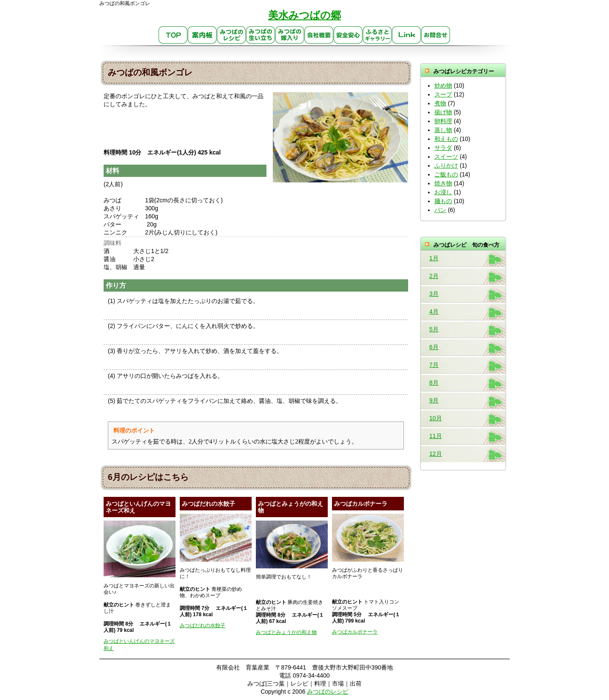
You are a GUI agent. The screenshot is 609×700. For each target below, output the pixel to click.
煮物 (440, 103)
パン (440, 210)
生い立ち (261, 35)
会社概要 (319, 35)
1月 (434, 258)
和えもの (446, 139)
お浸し (443, 192)
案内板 (202, 35)
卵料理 (443, 121)
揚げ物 (443, 112)
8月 (434, 383)
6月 (434, 347)
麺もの (443, 201)
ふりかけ (446, 165)
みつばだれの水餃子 (203, 626)
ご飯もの (446, 174)
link (407, 35)
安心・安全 (348, 35)
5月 (434, 329)
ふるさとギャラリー (377, 35)
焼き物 (443, 183)
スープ (443, 94)
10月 (436, 418)
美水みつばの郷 (304, 15)
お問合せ (436, 35)
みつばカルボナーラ (355, 632)
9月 (434, 400)
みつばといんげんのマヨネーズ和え (139, 645)
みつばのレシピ (232, 35)
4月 (434, 311)
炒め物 (443, 85)
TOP (173, 35)
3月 (434, 294)
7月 (434, 365)
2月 (434, 276)
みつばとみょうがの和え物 (286, 632)
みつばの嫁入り (290, 35)
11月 (436, 436)
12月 (436, 454)
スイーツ (446, 157)
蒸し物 (443, 130)
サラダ (443, 148)
